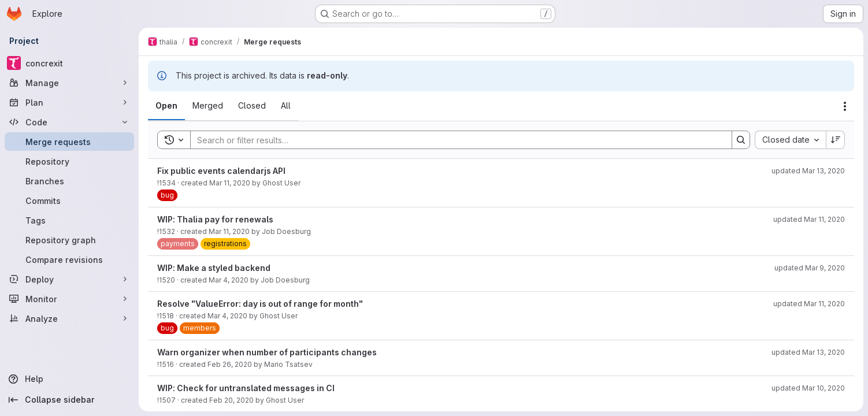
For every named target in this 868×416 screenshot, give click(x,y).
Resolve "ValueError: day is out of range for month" (260, 304)
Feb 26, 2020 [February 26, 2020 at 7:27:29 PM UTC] (230, 364)
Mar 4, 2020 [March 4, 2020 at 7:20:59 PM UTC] (227, 316)
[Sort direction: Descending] (836, 140)
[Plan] (69, 102)
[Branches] (69, 181)
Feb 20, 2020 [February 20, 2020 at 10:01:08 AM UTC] (231, 400)
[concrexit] (69, 63)
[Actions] (845, 106)
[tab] (166, 106)
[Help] (69, 379)
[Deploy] (69, 279)
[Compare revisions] (69, 259)
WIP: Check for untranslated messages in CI (246, 388)
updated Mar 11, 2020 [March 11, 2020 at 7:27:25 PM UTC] (809, 304)
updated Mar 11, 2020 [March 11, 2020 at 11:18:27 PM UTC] (809, 219)
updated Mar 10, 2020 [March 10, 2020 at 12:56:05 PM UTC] (808, 388)
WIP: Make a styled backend (214, 268)
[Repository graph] (69, 240)
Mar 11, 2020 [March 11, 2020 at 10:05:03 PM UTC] (230, 183)
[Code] (69, 122)
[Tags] (69, 220)
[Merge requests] (69, 142)
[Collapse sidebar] (69, 400)
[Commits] (69, 200)
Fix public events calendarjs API (221, 171)
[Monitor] (69, 299)
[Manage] (69, 83)
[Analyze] (69, 318)
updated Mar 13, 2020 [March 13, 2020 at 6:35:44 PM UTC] (808, 171)
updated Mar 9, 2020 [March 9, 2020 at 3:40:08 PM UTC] (810, 268)
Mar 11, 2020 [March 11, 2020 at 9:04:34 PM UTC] (229, 231)
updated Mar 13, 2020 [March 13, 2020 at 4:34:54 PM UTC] (808, 352)
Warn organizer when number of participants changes (267, 352)
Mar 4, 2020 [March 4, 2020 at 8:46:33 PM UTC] (229, 280)
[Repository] (69, 161)
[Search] (455, 140)
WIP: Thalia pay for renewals (215, 219)
